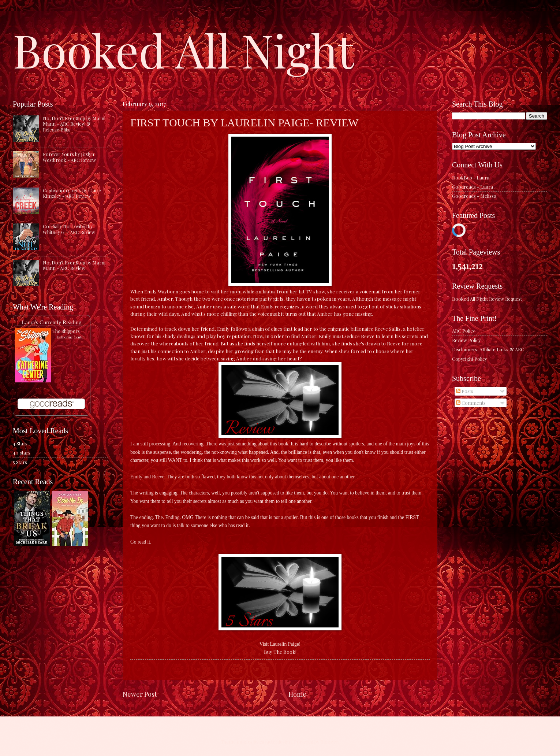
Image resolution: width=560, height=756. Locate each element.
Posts (465, 391)
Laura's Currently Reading (51, 322)
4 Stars (20, 443)
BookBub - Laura (471, 177)
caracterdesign (276, 742)
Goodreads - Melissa (474, 196)
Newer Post (140, 694)
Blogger (329, 742)
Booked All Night (183, 49)
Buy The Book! (280, 652)
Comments (471, 403)
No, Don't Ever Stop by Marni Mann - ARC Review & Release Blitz (74, 124)
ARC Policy (463, 331)
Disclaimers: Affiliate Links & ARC (488, 349)
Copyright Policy (469, 359)
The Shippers (66, 331)
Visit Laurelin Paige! (280, 644)
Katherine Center (71, 337)
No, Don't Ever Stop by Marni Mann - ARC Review (74, 265)
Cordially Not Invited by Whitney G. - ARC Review (69, 229)
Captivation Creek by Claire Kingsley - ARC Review (72, 193)
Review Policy (466, 340)
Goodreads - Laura (473, 187)
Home (297, 694)
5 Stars (20, 462)
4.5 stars (22, 453)
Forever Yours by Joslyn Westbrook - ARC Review (69, 157)
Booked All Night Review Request (487, 299)
